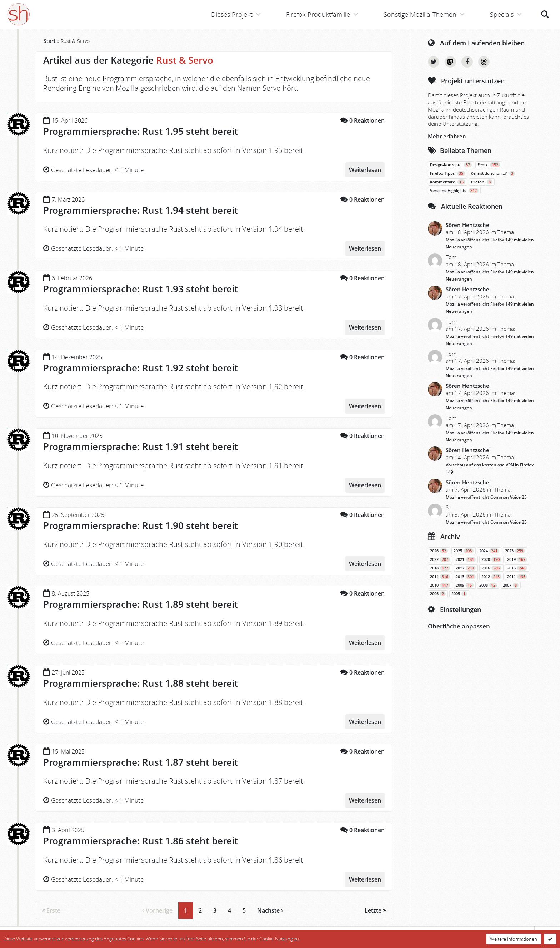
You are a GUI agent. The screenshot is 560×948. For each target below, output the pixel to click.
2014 (440, 577)
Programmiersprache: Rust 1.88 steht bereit (141, 683)
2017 (466, 568)
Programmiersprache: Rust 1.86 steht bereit (141, 841)
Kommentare (448, 182)
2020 (491, 559)
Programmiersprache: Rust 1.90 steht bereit (141, 525)
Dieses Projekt (232, 14)
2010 (440, 585)
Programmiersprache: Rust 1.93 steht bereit (141, 289)
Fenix (489, 165)
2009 (465, 585)
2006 (438, 594)
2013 (466, 577)
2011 (517, 577)
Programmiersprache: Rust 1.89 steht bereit (141, 604)
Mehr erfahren (447, 136)
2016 (491, 568)
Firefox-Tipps (447, 173)
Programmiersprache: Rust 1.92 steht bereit (141, 368)
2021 (466, 559)
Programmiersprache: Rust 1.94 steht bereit (141, 210)
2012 (491, 577)
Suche (545, 14)
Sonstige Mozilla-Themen (420, 14)
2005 (459, 594)
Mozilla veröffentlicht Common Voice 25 (486, 497)
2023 (515, 551)
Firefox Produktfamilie (318, 14)
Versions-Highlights (454, 191)
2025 (464, 551)
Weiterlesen (365, 170)
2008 (488, 585)
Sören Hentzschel (468, 225)
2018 (440, 568)
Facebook (467, 62)
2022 (440, 559)
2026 (439, 551)
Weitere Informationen (514, 939)
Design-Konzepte (451, 165)
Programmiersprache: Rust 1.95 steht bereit (141, 131)
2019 (517, 559)
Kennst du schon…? (493, 173)
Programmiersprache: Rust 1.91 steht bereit (141, 446)
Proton (482, 182)
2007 (511, 585)
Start (50, 41)
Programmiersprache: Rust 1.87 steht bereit (141, 762)
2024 (489, 551)
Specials (502, 14)
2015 (517, 568)
